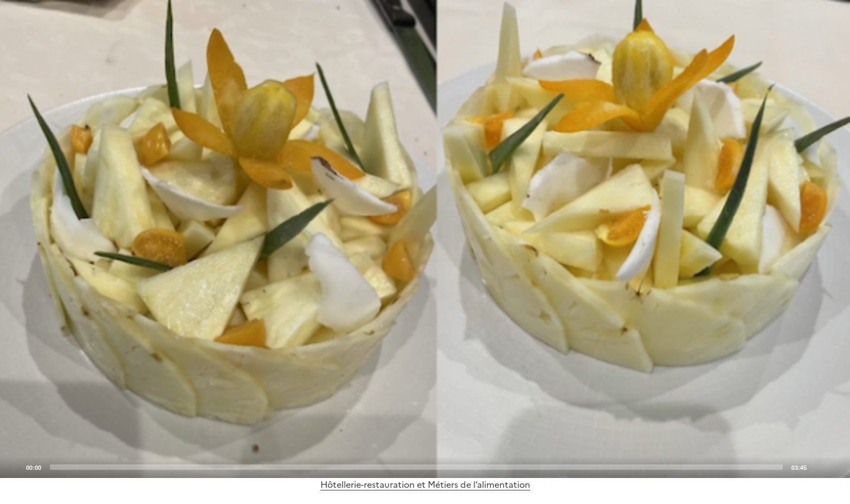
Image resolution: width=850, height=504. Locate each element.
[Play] (425, 239)
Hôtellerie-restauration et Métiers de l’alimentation (425, 484)
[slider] (416, 467)
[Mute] (818, 467)
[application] (425, 239)
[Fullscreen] (835, 467)
